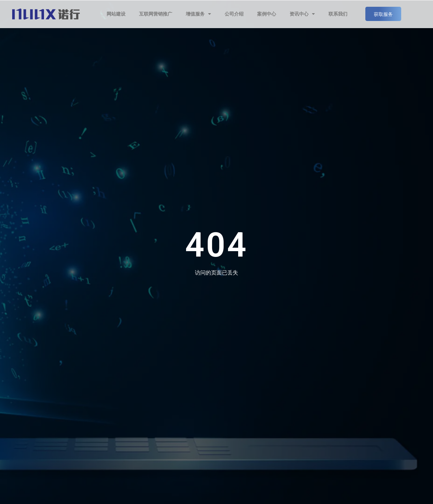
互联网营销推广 (156, 14)
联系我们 (338, 14)
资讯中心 (302, 14)
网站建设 (116, 14)
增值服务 (198, 14)
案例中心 (267, 14)
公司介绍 (234, 14)
